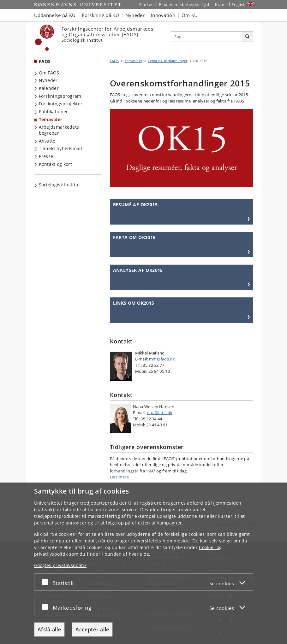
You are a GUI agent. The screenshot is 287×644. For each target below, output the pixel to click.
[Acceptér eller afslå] (46, 582)
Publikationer (54, 111)
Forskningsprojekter (61, 104)
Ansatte (47, 141)
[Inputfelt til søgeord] (207, 37)
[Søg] (248, 37)
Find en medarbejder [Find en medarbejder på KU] (179, 4)
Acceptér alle (92, 629)
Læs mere (119, 477)
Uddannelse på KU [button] (55, 15)
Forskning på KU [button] (100, 15)
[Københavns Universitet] (45, 38)
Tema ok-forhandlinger (167, 61)
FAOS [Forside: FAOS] (45, 61)
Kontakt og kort (56, 164)
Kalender (49, 88)
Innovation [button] (163, 15)
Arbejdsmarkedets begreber (59, 130)
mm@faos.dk (162, 359)
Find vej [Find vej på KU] (147, 4)
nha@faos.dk (160, 413)
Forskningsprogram (60, 96)
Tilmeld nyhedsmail (60, 148)
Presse (46, 156)
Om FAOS (49, 73)
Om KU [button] (190, 15)
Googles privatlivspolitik (60, 565)
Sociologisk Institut (60, 185)
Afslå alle (49, 629)
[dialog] (143, 563)
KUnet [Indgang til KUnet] (221, 4)
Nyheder (48, 80)
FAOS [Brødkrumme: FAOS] (114, 61)
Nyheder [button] (135, 15)
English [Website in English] (238, 4)
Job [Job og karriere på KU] (207, 4)
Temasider (51, 119)
